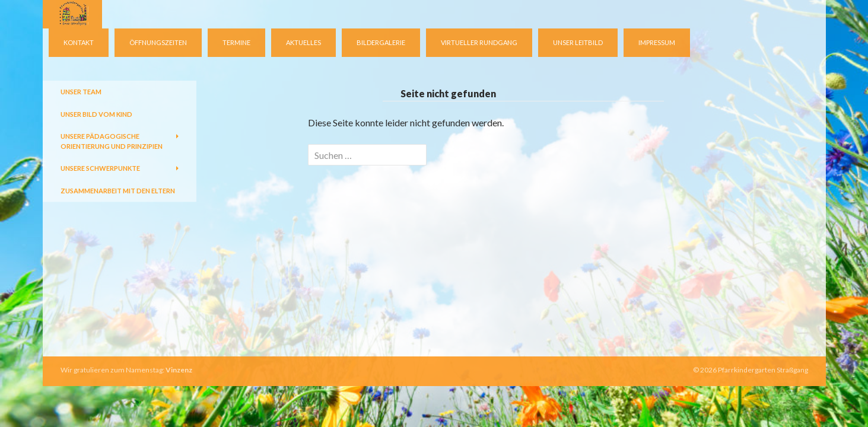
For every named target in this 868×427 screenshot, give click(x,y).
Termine (236, 42)
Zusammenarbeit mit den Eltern (118, 191)
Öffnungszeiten (158, 42)
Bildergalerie (381, 42)
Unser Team (81, 92)
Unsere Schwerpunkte (100, 168)
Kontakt (79, 42)
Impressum (657, 42)
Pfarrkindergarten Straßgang (763, 370)
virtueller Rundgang (479, 42)
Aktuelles (303, 42)
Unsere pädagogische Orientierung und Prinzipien (112, 141)
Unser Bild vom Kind (96, 114)
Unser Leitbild (578, 42)
